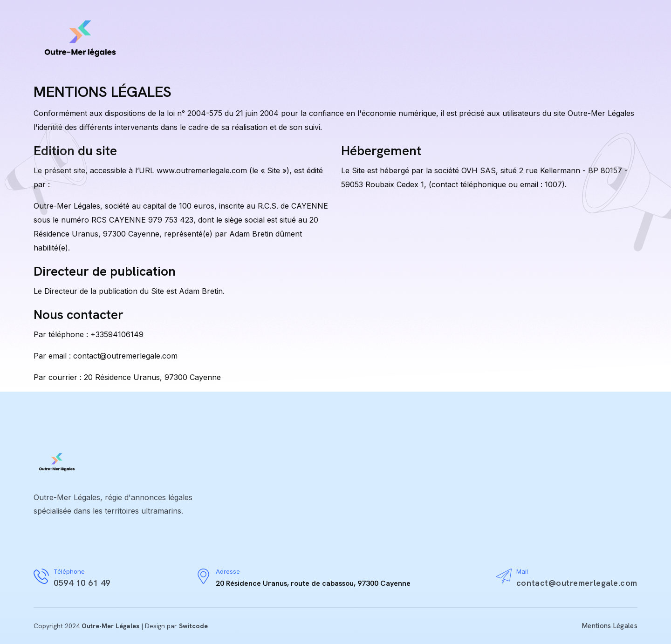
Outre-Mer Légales (110, 626)
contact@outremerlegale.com (577, 583)
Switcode (193, 626)
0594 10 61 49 (82, 583)
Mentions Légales (610, 626)
